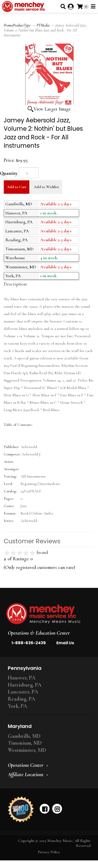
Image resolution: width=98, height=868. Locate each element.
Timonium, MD (25, 743)
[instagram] (57, 809)
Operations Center (26, 765)
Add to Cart (17, 187)
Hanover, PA (22, 678)
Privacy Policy (49, 852)
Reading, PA (22, 699)
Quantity (9, 173)
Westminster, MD (27, 750)
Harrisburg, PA (25, 685)
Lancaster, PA (23, 692)
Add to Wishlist (46, 187)
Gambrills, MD (24, 736)
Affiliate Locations (26, 774)
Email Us (65, 643)
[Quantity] (29, 173)
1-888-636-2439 (29, 643)
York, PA (18, 706)
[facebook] (45, 809)
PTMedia (43, 25)
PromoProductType (17, 25)
